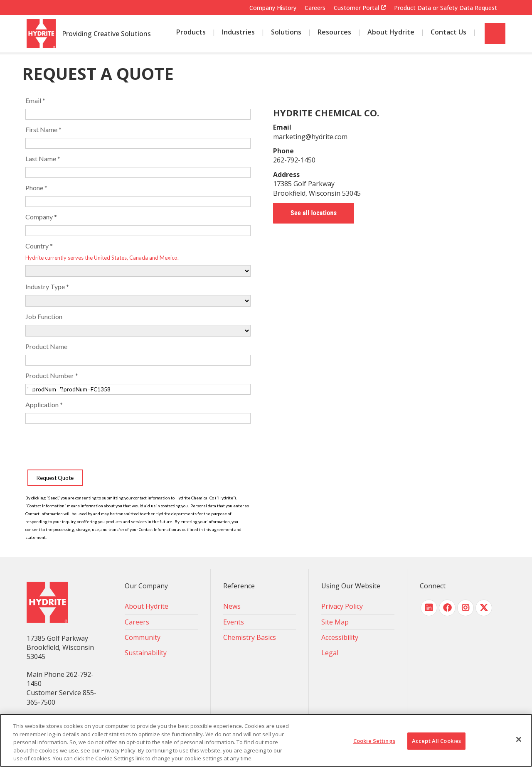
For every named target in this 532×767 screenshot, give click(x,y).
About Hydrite (147, 606)
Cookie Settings (374, 741)
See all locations (314, 213)
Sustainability (146, 653)
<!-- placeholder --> (138, 315)
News (232, 606)
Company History (273, 8)
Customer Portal (356, 8)
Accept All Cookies (436, 741)
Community (143, 637)
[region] (266, 740)
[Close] (519, 740)
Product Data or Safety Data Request (446, 8)
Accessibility (340, 637)
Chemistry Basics (250, 637)
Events (234, 622)
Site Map (335, 622)
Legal (330, 653)
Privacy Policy (342, 606)
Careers (315, 8)
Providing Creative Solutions (106, 34)
